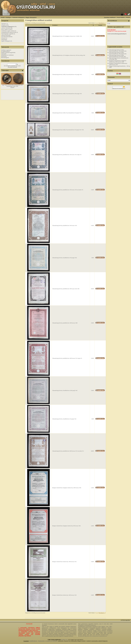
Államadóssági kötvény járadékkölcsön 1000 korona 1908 (65, 323)
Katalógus (8, 18)
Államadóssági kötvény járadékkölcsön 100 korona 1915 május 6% (67, 155)
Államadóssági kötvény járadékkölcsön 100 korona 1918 (65, 226)
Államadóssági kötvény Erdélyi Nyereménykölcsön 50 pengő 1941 (67, 113)
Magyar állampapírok (31, 18)
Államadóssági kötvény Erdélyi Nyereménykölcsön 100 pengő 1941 (67, 75)
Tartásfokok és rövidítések (7, 55)
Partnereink (4, 56)
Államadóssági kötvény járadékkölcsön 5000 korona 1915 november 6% (68, 451)
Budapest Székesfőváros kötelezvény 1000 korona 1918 (64, 595)
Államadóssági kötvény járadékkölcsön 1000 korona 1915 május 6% (67, 358)
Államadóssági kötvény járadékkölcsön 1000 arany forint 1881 (66, 289)
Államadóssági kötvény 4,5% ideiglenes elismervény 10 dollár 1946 (67, 36)
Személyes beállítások (110, 18)
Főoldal (3, 18)
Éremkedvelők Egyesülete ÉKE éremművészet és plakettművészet (93, 636)
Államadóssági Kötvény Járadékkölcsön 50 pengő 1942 (64, 419)
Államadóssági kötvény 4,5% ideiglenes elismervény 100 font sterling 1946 (69, 55)
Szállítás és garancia (6, 50)
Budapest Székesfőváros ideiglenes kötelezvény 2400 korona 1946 (67, 488)
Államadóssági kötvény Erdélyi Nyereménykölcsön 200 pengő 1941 (67, 94)
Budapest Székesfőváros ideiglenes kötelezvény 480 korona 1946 (66, 526)
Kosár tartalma (121, 18)
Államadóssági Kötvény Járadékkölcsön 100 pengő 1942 (65, 258)
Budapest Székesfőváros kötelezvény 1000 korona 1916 (64, 562)
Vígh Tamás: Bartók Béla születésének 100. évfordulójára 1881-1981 (12, 86)
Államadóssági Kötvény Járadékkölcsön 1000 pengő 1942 (65, 391)
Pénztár (128, 18)
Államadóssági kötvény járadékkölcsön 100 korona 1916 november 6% (68, 190)
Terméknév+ (55, 25)
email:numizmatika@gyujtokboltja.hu (117, 34)
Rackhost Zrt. (64, 640)
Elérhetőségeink (5, 58)
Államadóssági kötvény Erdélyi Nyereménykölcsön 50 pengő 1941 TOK (68, 130)
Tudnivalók (4, 54)
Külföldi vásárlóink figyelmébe (8, 53)
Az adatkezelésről (5, 51)
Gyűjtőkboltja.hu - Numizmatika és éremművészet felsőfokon (43, 641)
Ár (93, 25)
